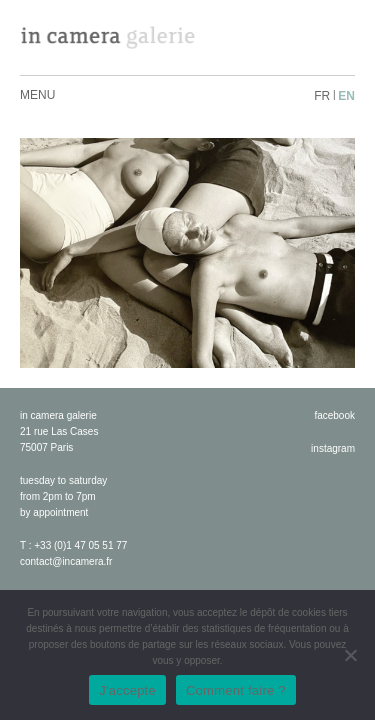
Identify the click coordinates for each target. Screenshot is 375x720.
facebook (334, 415)
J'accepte (127, 690)
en (346, 96)
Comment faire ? (236, 690)
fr (322, 96)
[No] (350, 655)
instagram (333, 448)
